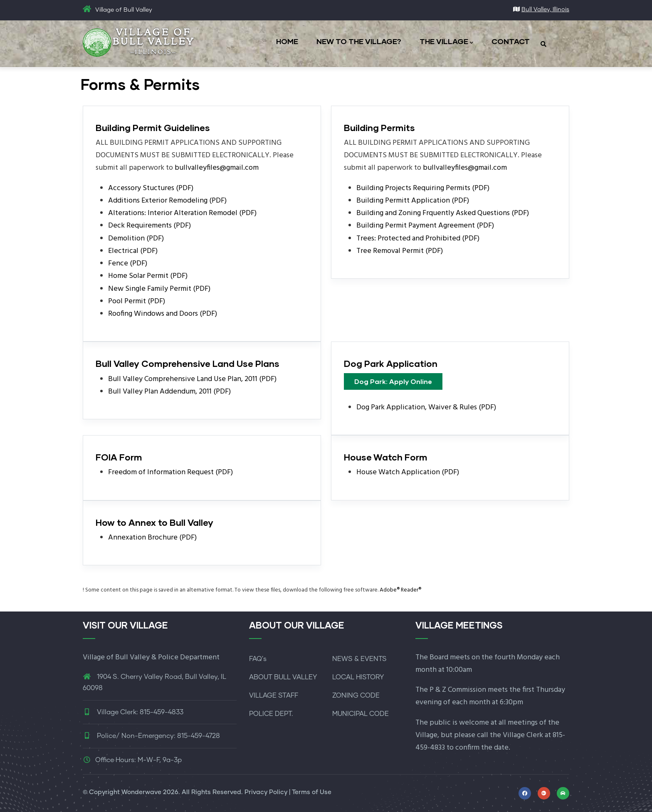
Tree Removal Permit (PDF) (400, 251)
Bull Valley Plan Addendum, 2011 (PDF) (169, 392)
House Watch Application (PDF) (408, 472)
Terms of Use (312, 792)
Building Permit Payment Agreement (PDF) (425, 226)
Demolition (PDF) (136, 239)
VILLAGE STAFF (274, 696)
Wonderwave (141, 792)
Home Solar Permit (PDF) (148, 276)
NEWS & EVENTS (359, 659)
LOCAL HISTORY (358, 677)
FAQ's (258, 659)
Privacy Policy (266, 792)
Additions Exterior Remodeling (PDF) (167, 201)
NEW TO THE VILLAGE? (359, 41)
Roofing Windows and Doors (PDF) (163, 314)
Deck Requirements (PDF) (149, 226)
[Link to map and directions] (544, 793)
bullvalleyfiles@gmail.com (217, 168)
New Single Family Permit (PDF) (159, 289)
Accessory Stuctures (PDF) (151, 188)
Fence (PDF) (128, 264)
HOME (287, 41)
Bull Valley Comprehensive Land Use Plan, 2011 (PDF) (192, 379)
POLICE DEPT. (271, 714)
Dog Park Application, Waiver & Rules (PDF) (426, 407)
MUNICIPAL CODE (361, 714)
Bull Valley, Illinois (545, 10)
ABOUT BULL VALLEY (283, 677)
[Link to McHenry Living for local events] (563, 793)
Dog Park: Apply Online (393, 381)
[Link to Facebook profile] (525, 793)
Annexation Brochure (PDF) (152, 538)
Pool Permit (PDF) (137, 301)
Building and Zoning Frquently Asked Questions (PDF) (443, 213)
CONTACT (511, 41)
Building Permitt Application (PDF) (413, 201)
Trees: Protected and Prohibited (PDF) (418, 239)
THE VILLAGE (446, 42)
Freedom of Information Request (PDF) (170, 472)
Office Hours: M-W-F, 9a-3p (132, 760)
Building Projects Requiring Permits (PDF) (423, 188)
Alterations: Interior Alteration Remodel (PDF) (182, 213)
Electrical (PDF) (133, 251)
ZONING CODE (356, 696)
